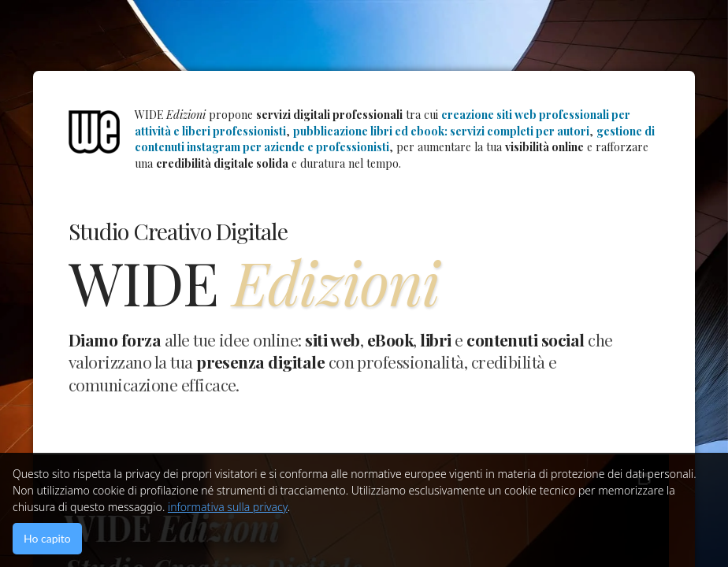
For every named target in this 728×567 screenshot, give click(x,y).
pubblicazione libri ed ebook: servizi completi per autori (441, 131)
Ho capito (47, 538)
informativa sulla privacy (228, 507)
